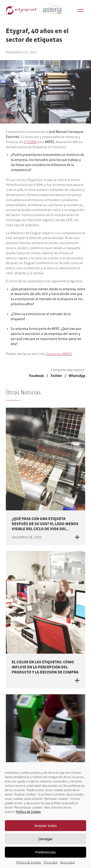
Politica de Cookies (29, 862)
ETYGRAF (30, 142)
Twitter (56, 376)
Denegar (46, 839)
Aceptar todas (45, 826)
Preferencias (45, 852)
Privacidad (50, 862)
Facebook (37, 376)
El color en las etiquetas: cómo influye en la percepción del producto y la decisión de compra (45, 667)
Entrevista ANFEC (59, 354)
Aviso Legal (67, 862)
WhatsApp (77, 376)
